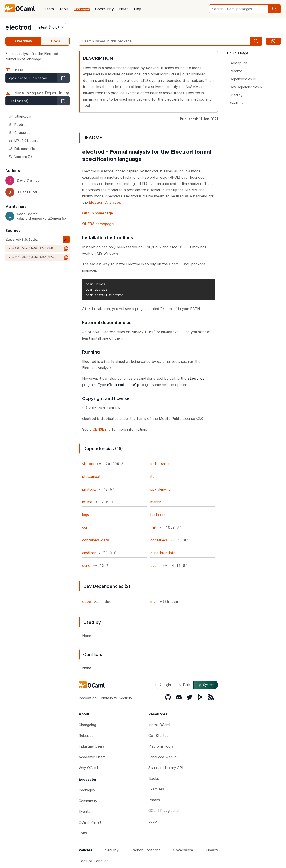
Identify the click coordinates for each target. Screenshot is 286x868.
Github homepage (98, 213)
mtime (87, 502)
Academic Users (92, 757)
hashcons (158, 515)
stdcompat (91, 476)
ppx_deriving (161, 489)
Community (104, 9)
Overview (24, 41)
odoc (87, 602)
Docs (56, 41)
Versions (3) (20, 157)
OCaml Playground (164, 811)
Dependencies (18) (244, 79)
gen (85, 527)
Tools (64, 9)
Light (165, 685)
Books (154, 778)
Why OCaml (88, 768)
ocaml (155, 566)
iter (153, 476)
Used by (236, 95)
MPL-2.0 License (24, 141)
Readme (18, 125)
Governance (183, 850)
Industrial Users (91, 746)
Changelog (20, 133)
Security (112, 850)
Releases (86, 736)
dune (86, 566)
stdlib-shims (160, 464)
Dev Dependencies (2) (247, 87)
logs (86, 515)
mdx (154, 602)
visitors (88, 464)
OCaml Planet (90, 822)
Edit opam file (22, 149)
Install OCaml (159, 725)
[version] (51, 27)
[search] (274, 9)
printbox (89, 489)
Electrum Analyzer (105, 202)
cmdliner (89, 553)
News (124, 9)
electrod (18, 27)
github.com (20, 116)
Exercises (156, 789)
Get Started (159, 736)
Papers (154, 800)
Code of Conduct (93, 861)
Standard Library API (166, 768)
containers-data (96, 540)
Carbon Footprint (146, 850)
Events (84, 811)
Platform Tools (161, 746)
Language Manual (163, 757)
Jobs (83, 833)
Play (137, 9)
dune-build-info (163, 553)
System (206, 685)
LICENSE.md (100, 429)
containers (159, 540)
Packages (82, 9)
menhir (156, 502)
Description (239, 63)
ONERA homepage (98, 224)
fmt (153, 527)
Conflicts (237, 103)
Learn (49, 9)
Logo (153, 821)
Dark (184, 685)
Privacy (212, 850)
